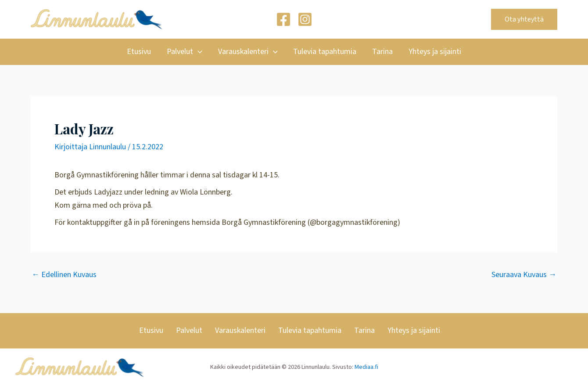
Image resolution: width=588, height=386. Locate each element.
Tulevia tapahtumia (325, 52)
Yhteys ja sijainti (435, 52)
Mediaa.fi (366, 367)
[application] (198, 52)
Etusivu (139, 52)
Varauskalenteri (248, 52)
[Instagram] (305, 19)
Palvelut (185, 52)
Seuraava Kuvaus (524, 275)
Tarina (382, 52)
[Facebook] (283, 19)
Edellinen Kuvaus (64, 275)
